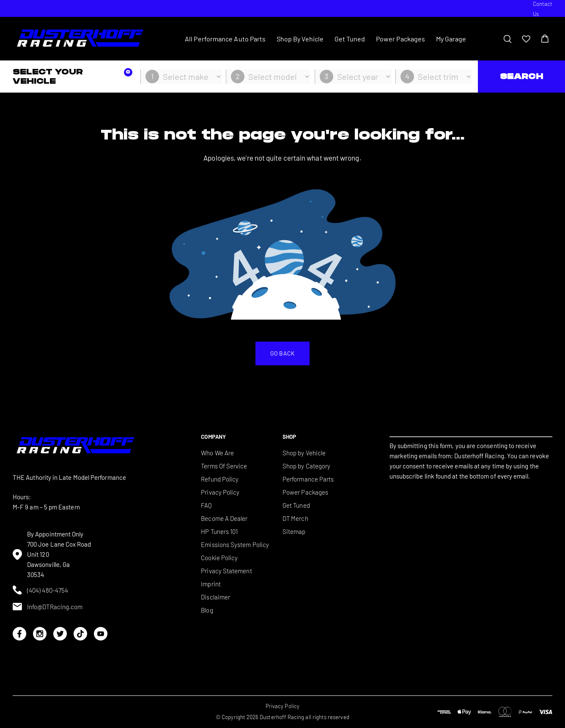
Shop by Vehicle (304, 453)
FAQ (206, 505)
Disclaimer (215, 597)
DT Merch (295, 518)
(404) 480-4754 (40, 590)
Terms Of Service (224, 466)
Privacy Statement (226, 571)
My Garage (451, 39)
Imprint (211, 584)
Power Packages (400, 39)
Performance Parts (308, 479)
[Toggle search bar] (507, 39)
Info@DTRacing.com (48, 607)
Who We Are (217, 453)
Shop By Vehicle (300, 39)
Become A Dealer (224, 518)
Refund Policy (220, 479)
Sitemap (294, 531)
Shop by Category (306, 466)
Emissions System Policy (235, 545)
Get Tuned (350, 39)
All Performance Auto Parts (225, 39)
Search (521, 76)
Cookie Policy (219, 558)
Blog (207, 610)
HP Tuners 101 (219, 531)
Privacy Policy (220, 492)
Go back (283, 353)
